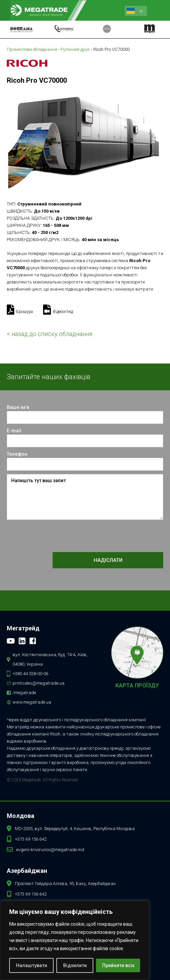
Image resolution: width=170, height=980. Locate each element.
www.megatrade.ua (32, 702)
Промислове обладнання (32, 49)
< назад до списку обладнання (50, 334)
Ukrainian (131, 11)
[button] (157, 10)
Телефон (17, 454)
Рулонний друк (75, 49)
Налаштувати (32, 965)
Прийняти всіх (118, 965)
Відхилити (75, 965)
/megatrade (24, 693)
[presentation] (58, 536)
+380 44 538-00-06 (30, 674)
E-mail (14, 431)
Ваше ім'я (18, 407)
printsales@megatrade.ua (39, 683)
